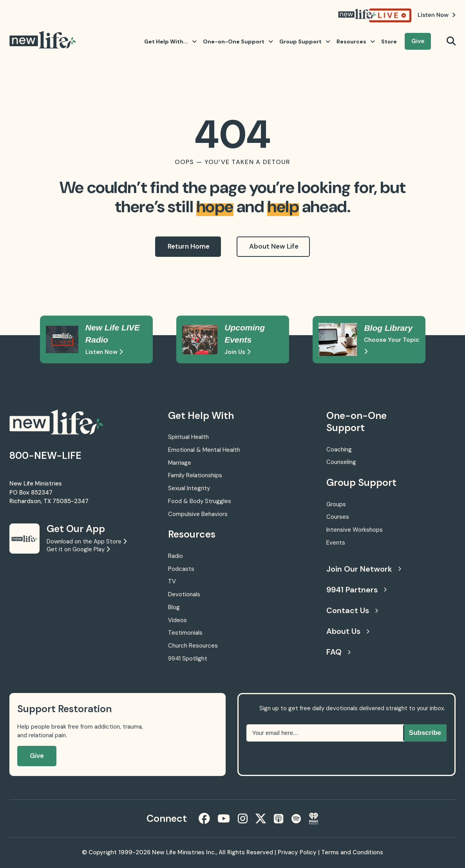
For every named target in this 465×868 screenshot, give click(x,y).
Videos (177, 620)
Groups (336, 504)
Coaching (339, 449)
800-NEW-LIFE (45, 456)
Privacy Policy (297, 852)
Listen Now (104, 352)
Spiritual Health (188, 437)
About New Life (274, 246)
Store (389, 42)
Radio (176, 556)
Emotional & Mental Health (204, 450)
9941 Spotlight (188, 659)
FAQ (338, 652)
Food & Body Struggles (200, 501)
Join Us (237, 352)
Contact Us (352, 610)
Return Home (189, 246)
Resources (356, 42)
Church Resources (193, 646)
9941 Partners (356, 590)
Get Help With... (170, 42)
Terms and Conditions (352, 852)
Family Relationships (195, 475)
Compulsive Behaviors (198, 514)
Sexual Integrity (189, 488)
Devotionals (184, 594)
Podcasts (181, 569)
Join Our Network (364, 569)
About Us (348, 631)
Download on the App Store (87, 541)
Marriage (180, 463)
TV (172, 581)
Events (336, 543)
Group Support (305, 42)
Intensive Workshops (355, 530)
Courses (338, 517)
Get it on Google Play (78, 549)
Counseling (341, 462)
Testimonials (185, 633)
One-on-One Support (238, 42)
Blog (174, 607)
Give (418, 41)
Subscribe (425, 733)
